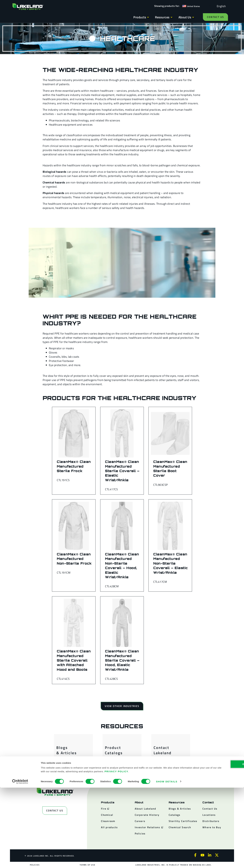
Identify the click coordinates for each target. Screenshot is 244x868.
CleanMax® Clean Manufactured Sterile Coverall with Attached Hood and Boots (74, 660)
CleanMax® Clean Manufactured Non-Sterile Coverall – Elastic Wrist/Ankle (171, 563)
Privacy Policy (159, 852)
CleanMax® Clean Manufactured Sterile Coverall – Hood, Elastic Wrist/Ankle (122, 660)
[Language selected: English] (221, 6)
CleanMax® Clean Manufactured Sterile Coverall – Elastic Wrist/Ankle (122, 471)
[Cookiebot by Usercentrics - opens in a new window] (20, 862)
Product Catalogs (114, 750)
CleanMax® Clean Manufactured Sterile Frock (74, 466)
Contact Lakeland (163, 750)
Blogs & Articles (67, 750)
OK (218, 844)
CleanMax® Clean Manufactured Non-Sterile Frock (74, 559)
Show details (167, 862)
